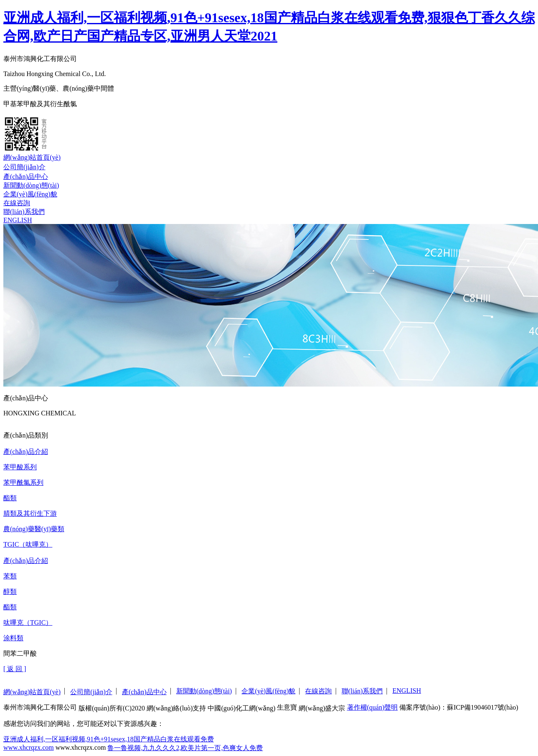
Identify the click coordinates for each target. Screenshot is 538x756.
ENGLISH (18, 220)
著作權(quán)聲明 (373, 707)
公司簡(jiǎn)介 (24, 167)
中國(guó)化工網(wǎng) (241, 708)
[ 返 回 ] (15, 669)
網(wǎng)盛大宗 (322, 708)
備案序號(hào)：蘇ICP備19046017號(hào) (459, 707)
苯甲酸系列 (20, 467)
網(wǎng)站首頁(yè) (32, 157)
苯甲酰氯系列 (23, 482)
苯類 (10, 576)
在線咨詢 (17, 203)
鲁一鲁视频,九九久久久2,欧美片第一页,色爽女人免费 (185, 748)
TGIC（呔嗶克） (28, 544)
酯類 (10, 498)
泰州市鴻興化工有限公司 (40, 707)
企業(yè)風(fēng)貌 (30, 194)
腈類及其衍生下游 (30, 513)
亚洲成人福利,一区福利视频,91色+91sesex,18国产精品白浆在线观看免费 (109, 739)
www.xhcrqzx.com (29, 747)
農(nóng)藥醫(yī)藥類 (34, 529)
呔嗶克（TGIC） (28, 622)
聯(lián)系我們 (24, 212)
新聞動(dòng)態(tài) (31, 185)
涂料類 (13, 638)
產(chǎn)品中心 (26, 177)
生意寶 (287, 707)
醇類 (10, 592)
